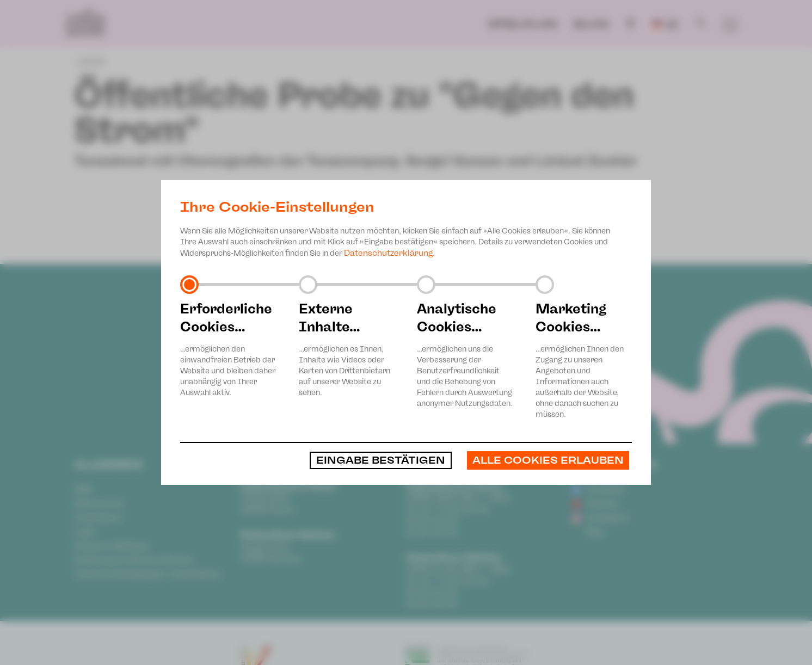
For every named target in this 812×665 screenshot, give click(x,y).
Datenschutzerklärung (388, 253)
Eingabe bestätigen (381, 460)
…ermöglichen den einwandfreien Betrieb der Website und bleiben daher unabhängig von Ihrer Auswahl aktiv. (229, 349)
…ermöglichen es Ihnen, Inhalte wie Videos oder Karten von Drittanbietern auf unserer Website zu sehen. (347, 349)
